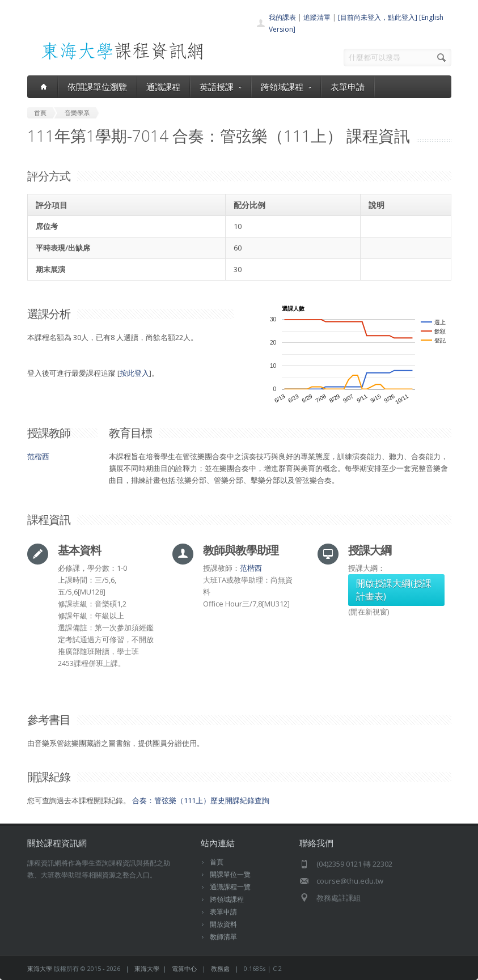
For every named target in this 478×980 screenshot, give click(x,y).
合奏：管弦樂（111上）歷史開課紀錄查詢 (201, 800)
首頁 (217, 862)
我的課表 (282, 17)
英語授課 (221, 87)
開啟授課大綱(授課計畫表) (394, 590)
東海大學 (40, 968)
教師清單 (223, 937)
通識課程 (163, 87)
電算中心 (184, 968)
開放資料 (223, 924)
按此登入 (134, 373)
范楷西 (38, 456)
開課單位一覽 (230, 874)
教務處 (220, 968)
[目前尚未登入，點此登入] (378, 17)
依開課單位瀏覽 (97, 87)
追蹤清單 (317, 17)
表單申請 (348, 87)
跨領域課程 (286, 87)
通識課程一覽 (230, 887)
